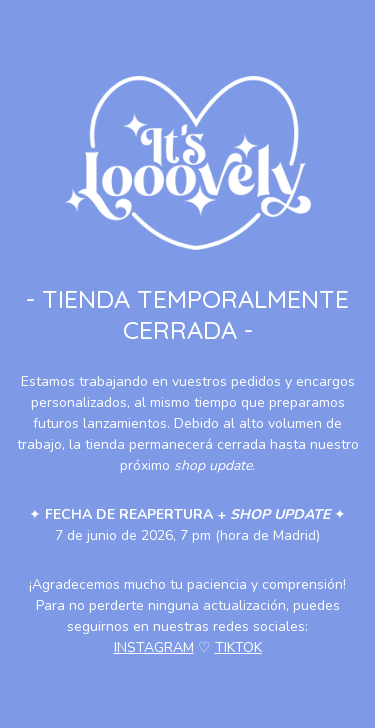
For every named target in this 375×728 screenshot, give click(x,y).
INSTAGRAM (154, 647)
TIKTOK (238, 647)
